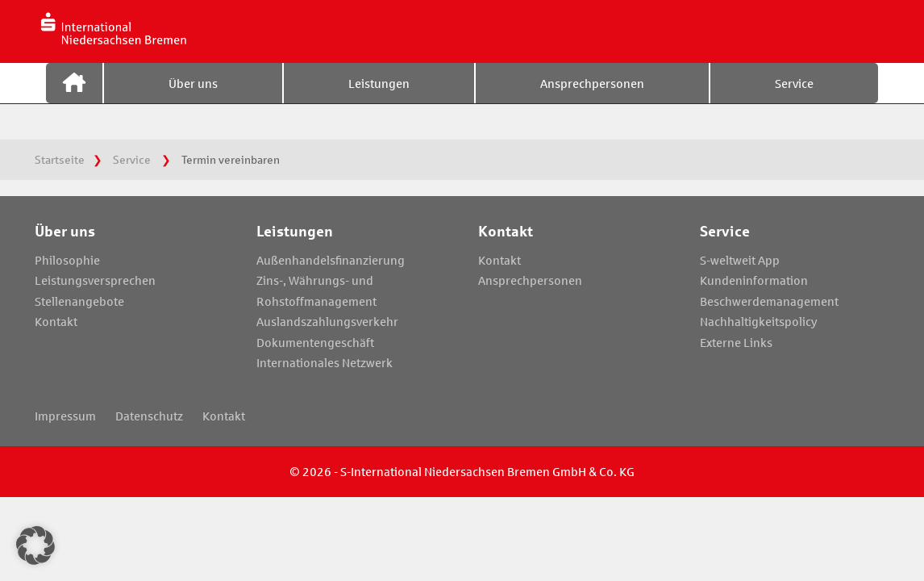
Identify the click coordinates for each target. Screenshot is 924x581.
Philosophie (67, 260)
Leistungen (379, 99)
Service (794, 99)
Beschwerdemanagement (769, 301)
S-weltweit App (740, 260)
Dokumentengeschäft (315, 342)
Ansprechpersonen (592, 99)
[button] (35, 545)
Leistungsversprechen (95, 280)
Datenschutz (149, 416)
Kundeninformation (754, 280)
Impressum (65, 416)
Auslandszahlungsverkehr (327, 321)
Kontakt (56, 321)
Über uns (193, 99)
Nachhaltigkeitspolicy (759, 321)
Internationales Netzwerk (325, 362)
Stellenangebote (79, 301)
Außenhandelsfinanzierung (331, 260)
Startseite (74, 99)
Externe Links (736, 342)
